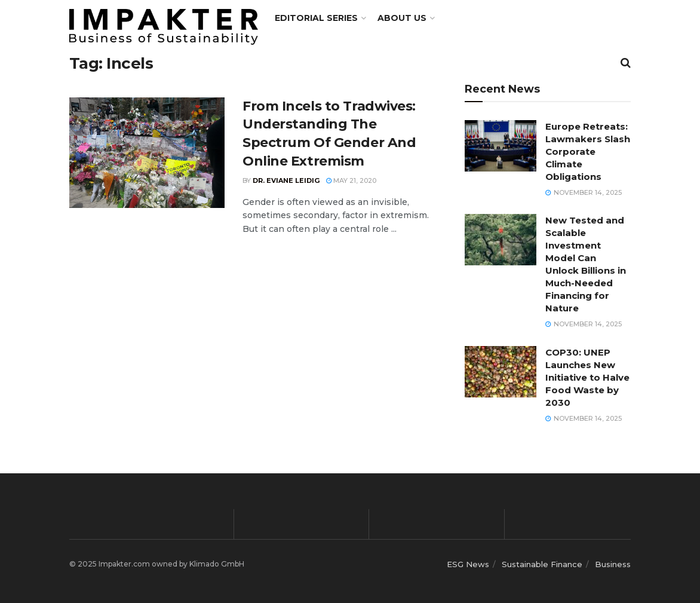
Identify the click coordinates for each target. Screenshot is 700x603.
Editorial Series (316, 18)
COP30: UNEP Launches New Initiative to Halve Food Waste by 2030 (587, 377)
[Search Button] (626, 63)
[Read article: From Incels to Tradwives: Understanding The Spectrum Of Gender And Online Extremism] (147, 153)
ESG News (468, 564)
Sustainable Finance (542, 564)
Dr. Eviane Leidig (286, 180)
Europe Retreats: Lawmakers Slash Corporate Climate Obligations (588, 151)
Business (613, 564)
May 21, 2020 (351, 180)
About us (402, 18)
